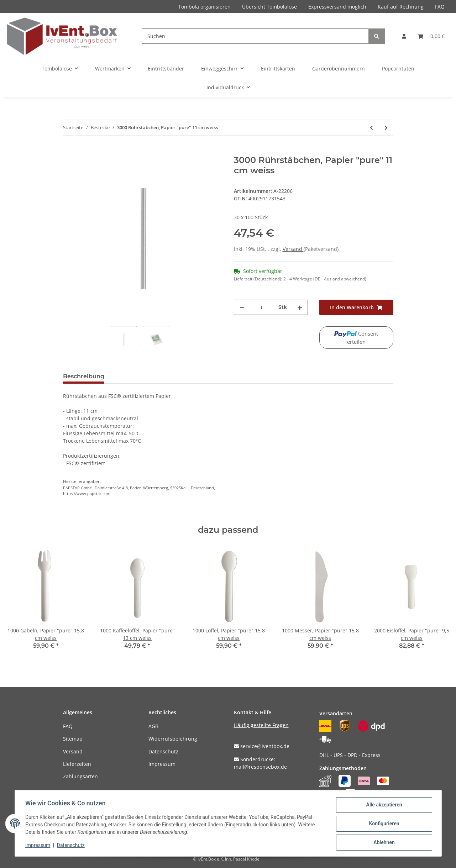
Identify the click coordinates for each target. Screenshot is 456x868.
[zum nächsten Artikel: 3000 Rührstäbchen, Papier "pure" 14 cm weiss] (386, 128)
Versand (293, 249)
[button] (404, 36)
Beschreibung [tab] (84, 376)
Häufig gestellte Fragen (261, 725)
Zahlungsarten (80, 776)
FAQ (440, 7)
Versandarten (336, 713)
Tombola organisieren (205, 7)
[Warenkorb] (431, 36)
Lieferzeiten (77, 764)
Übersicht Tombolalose (269, 7)
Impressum (162, 764)
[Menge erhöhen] (300, 307)
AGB (153, 726)
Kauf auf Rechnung (401, 7)
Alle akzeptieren (383, 806)
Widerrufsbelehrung (173, 739)
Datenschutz (163, 751)
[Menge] (261, 307)
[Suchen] (255, 36)
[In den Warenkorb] (69, 151)
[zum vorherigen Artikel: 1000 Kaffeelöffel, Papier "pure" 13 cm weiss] (371, 128)
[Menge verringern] (242, 307)
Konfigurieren (383, 824)
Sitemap (73, 739)
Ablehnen (383, 843)
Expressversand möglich (337, 7)
